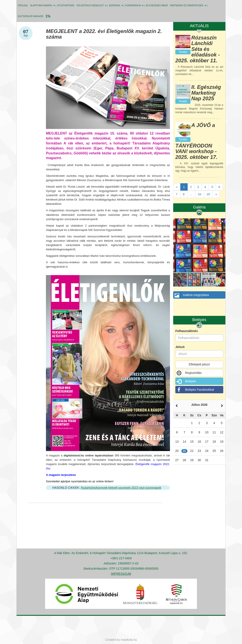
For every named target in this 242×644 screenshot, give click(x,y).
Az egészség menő (157, 5)
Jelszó (180, 347)
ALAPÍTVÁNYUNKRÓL (43, 5)
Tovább (183, 52)
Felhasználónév (187, 331)
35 (208, 194)
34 (200, 194)
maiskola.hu (129, 640)
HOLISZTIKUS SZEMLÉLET (92, 5)
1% (48, 16)
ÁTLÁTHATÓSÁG (66, 5)
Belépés (186, 381)
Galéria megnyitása (191, 295)
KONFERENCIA (134, 5)
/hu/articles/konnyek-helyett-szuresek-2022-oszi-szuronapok (121, 488)
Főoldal (23, 5)
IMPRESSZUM (121, 574)
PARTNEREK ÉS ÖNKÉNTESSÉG (188, 5)
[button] (222, 222)
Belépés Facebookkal (195, 390)
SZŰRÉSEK (116, 5)
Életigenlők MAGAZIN (31, 16)
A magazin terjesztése (61, 475)
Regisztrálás (189, 373)
